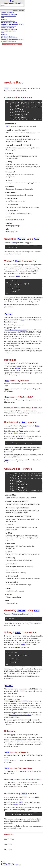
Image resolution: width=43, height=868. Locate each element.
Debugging (4, 19)
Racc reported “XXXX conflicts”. (9, 23)
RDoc (10, 863)
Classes (12, 3)
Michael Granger (17, 865)
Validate (3, 862)
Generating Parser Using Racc (9, 14)
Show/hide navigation (12, 44)
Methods (18, 3)
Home (12, 1)
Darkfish (9, 865)
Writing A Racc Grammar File (8, 16)
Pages (6, 3)
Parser (3, 18)
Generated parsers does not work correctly (12, 24)
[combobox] (12, 5)
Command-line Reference (8, 13)
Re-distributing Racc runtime (8, 26)
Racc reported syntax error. (8, 21)
